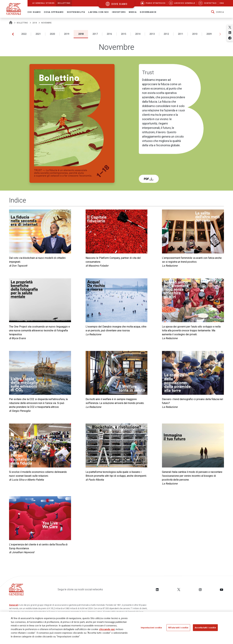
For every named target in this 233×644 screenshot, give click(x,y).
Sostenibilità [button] (76, 12)
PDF (149, 179)
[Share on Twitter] (230, 27)
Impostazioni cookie (151, 628)
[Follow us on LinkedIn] (157, 590)
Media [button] (133, 12)
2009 (209, 34)
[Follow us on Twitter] (179, 590)
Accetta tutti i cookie (205, 628)
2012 (166, 34)
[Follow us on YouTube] (222, 590)
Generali (14, 605)
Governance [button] (148, 12)
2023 (10, 34)
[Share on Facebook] (230, 38)
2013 (152, 34)
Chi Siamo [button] (34, 12)
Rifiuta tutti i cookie (178, 628)
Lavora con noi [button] (98, 12)
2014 (138, 34)
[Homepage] (11, 23)
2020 (52, 34)
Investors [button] (119, 12)
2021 (38, 34)
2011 (181, 34)
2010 (195, 34)
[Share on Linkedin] (230, 33)
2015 (124, 34)
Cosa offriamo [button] (54, 12)
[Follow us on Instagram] (200, 590)
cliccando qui (107, 629)
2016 (109, 34)
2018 (35, 23)
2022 (24, 34)
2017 (95, 34)
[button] (218, 12)
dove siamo (119, 4)
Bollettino (22, 23)
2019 (67, 34)
